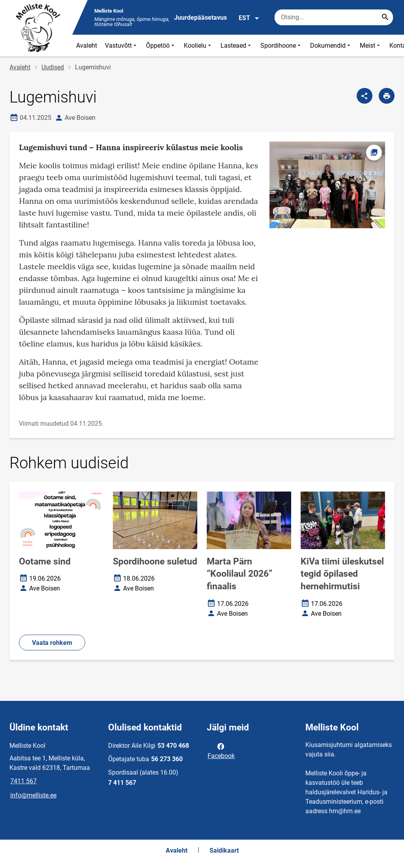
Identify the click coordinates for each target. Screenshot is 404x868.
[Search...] (385, 17)
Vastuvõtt (122, 46)
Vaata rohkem (52, 643)
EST (249, 18)
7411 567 (23, 781)
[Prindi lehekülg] (387, 96)
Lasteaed (237, 46)
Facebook (221, 751)
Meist (371, 46)
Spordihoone (281, 46)
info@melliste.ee (33, 795)
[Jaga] (365, 96)
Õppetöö (161, 46)
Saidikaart (224, 850)
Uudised (53, 67)
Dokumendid (331, 46)
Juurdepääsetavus (200, 18)
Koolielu (198, 46)
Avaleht (87, 46)
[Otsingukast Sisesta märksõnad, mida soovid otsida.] (334, 17)
